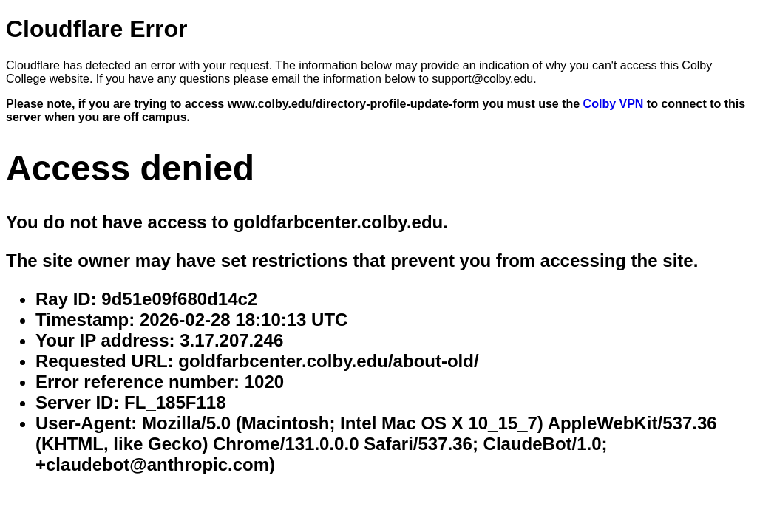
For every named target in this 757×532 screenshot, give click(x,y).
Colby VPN (614, 104)
